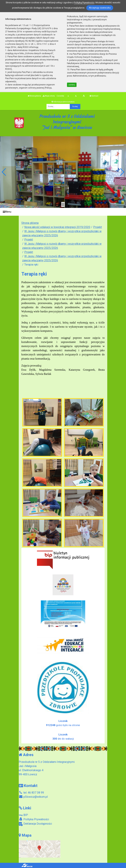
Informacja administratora (63, 102)
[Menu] (63, 212)
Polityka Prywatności (34, 819)
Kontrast (94, 96)
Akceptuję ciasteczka (100, 8)
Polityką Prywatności (84, 3)
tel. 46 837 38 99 (31, 793)
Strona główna (34, 96)
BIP (23, 815)
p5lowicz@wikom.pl (33, 797)
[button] (4, 172)
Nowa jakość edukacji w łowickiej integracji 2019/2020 (57, 227)
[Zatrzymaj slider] (63, 204)
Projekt (98, 227)
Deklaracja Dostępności (35, 824)
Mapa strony (49, 96)
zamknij (72, 85)
